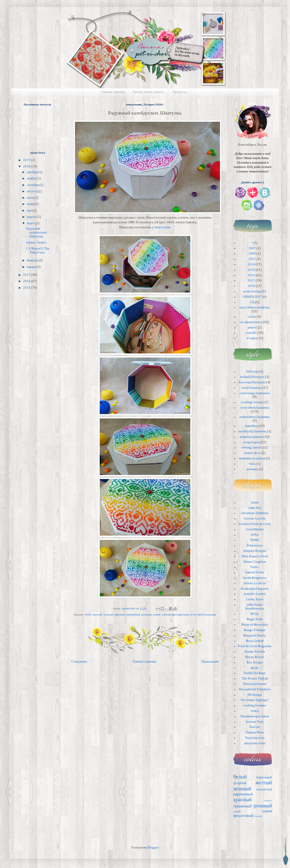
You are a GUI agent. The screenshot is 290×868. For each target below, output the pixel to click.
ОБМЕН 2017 (252, 297)
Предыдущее (210, 662)
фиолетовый (243, 816)
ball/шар (252, 372)
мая (29, 211)
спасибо (251, 333)
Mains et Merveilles (255, 625)
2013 (252, 259)
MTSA (255, 614)
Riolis (255, 668)
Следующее (79, 662)
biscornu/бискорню (252, 382)
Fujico (255, 567)
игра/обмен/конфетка (255, 308)
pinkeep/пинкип (251, 437)
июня (31, 204)
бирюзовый (264, 777)
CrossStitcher (255, 529)
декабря (32, 172)
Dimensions (255, 546)
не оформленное (251, 322)
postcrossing (252, 291)
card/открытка (251, 388)
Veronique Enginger (255, 700)
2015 (27, 288)
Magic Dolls (255, 619)
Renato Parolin (255, 652)
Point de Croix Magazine (255, 646)
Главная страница (113, 92)
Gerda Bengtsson (255, 578)
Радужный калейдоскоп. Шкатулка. (37, 233)
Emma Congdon (255, 562)
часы (252, 464)
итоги (252, 317)
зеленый (108, 615)
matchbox (251, 426)
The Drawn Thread (255, 679)
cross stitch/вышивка (203, 615)
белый (240, 777)
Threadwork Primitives (255, 689)
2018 (88, 615)
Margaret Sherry (255, 636)
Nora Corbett (255, 641)
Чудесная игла (255, 738)
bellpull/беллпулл (252, 377)
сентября (33, 185)
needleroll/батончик (252, 432)
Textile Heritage (255, 673)
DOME (255, 540)
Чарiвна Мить (255, 732)
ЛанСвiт (255, 727)
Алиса (255, 711)
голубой (240, 783)
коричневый (243, 794)
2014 (251, 265)
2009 (252, 254)
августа (32, 191)
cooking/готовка (252, 402)
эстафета (252, 338)
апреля (32, 217)
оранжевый (133, 615)
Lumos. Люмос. (36, 243)
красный (120, 615)
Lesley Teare (255, 599)
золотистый (264, 789)
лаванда (268, 800)
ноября (32, 179)
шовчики (252, 469)
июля (31, 198)
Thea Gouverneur (255, 684)
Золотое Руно (255, 722)
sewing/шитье (251, 448)
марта (31, 223)
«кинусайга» (252, 453)
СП (252, 302)
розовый (146, 615)
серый (237, 812)
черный (258, 816)
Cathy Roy (255, 508)
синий (157, 615)
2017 (27, 275)
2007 (252, 248)
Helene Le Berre (255, 583)
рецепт (252, 328)
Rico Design (255, 663)
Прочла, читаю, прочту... (149, 92)
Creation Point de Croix (255, 524)
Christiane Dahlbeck (255, 513)
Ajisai (255, 503)
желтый (97, 615)
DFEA (255, 535)
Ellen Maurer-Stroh (255, 556)
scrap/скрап (251, 442)
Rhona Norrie (255, 657)
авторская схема (255, 743)
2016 (27, 281)
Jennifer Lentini (255, 594)
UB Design (255, 695)
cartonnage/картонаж (175, 615)
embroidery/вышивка (255, 417)
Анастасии (162, 227)
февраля (33, 260)
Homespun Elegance (255, 589)
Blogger (153, 848)
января (32, 267)
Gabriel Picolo (255, 572)
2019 (27, 160)
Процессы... (180, 92)
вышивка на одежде (252, 458)
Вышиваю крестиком (255, 716)
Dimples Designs (255, 551)
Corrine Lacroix (255, 519)
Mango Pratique (255, 630)
